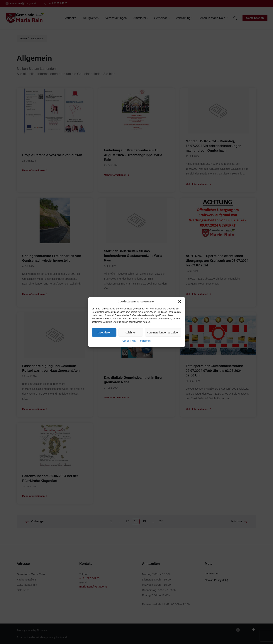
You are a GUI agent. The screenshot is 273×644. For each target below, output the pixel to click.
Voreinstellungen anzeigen (163, 332)
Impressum (145, 341)
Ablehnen (131, 332)
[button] (180, 302)
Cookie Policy (129, 341)
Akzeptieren (104, 332)
